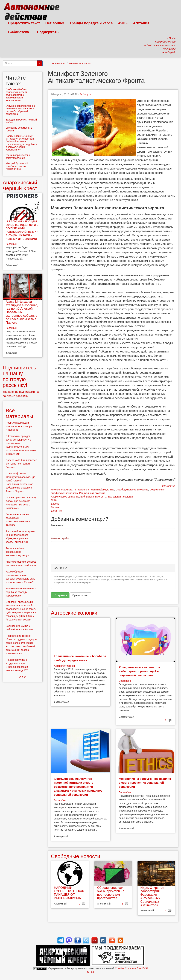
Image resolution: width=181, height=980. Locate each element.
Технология (114, 497)
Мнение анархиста (80, 64)
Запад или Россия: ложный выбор (21, 121)
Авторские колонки (74, 613)
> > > (23, 677)
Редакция (85, 94)
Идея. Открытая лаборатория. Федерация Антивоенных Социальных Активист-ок (152, 896)
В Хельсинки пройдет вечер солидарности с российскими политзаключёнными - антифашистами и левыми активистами (22, 230)
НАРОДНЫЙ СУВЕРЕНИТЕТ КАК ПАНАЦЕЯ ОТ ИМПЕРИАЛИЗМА (69, 893)
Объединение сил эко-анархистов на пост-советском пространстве (111, 893)
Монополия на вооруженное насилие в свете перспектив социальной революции (145, 783)
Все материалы (19, 413)
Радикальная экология (92, 493)
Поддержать (48, 32)
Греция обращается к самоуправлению (18, 156)
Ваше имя (57, 525)
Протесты (101, 497)
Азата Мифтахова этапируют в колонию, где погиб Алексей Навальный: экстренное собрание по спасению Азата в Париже (22, 312)
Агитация (141, 23)
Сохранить (60, 595)
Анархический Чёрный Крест (20, 185)
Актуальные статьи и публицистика (94, 490)
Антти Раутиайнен (64, 666)
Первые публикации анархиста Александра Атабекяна (19, 426)
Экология (127, 497)
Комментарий (60, 538)
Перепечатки (58, 64)
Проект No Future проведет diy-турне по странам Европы (21, 464)
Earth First (57, 511)
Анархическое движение (65, 497)
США (54, 500)
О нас (90, 972)
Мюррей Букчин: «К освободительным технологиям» (17, 166)
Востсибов (125, 681)
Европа (55, 504)
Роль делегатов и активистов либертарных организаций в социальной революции (139, 671)
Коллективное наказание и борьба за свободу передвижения (21, 592)
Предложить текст (24, 23)
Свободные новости (76, 856)
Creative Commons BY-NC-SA (132, 968)
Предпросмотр (81, 595)
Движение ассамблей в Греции (19, 129)
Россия (55, 507)
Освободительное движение (132, 490)
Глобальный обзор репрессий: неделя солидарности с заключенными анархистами (17, 95)
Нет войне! (55, 23)
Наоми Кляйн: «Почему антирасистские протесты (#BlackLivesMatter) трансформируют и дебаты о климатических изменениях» (21, 143)
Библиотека (20, 32)
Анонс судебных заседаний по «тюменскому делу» (17, 552)
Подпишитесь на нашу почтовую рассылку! (19, 376)
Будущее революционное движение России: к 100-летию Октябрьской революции (20, 110)
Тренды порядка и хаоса (91, 23)
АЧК (123, 23)
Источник (169, 486)
